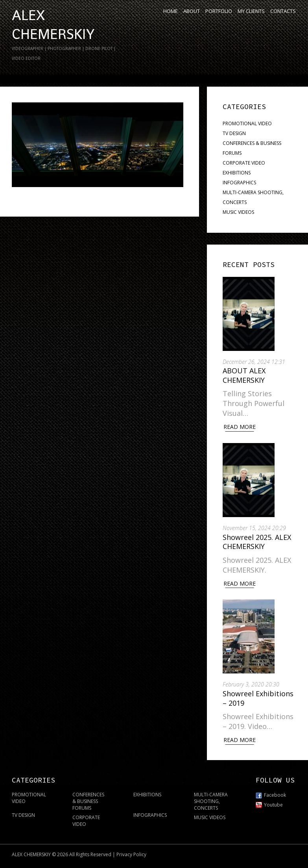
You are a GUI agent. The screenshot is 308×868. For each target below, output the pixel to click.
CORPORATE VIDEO (244, 163)
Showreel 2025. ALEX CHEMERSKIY (257, 542)
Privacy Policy (131, 854)
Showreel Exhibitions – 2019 (258, 698)
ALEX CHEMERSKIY (31, 854)
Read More (240, 427)
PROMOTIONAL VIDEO (247, 123)
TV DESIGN (234, 133)
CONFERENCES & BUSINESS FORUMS (88, 801)
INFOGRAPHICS (239, 183)
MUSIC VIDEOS (238, 212)
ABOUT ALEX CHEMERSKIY (244, 375)
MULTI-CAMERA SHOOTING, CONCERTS (211, 801)
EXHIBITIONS (237, 173)
